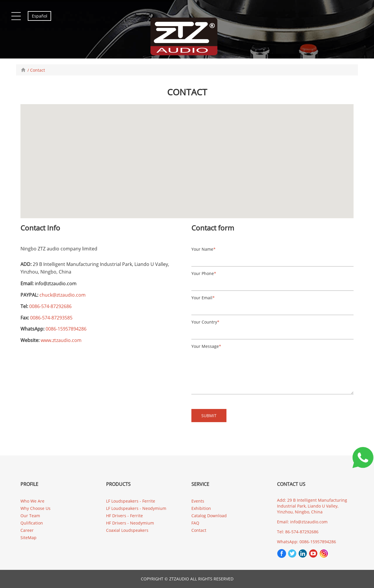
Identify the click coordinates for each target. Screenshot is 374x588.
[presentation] (330, 418)
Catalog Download (209, 516)
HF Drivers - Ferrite (124, 516)
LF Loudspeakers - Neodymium (136, 508)
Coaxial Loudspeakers (127, 530)
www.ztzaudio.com (61, 340)
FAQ (195, 523)
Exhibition (201, 508)
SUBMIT (209, 416)
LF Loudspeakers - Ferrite (131, 501)
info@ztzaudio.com (56, 283)
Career (27, 530)
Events (198, 501)
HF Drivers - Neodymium (130, 523)
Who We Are (32, 501)
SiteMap (28, 538)
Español (40, 16)
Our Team (30, 516)
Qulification (32, 523)
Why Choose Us (36, 508)
